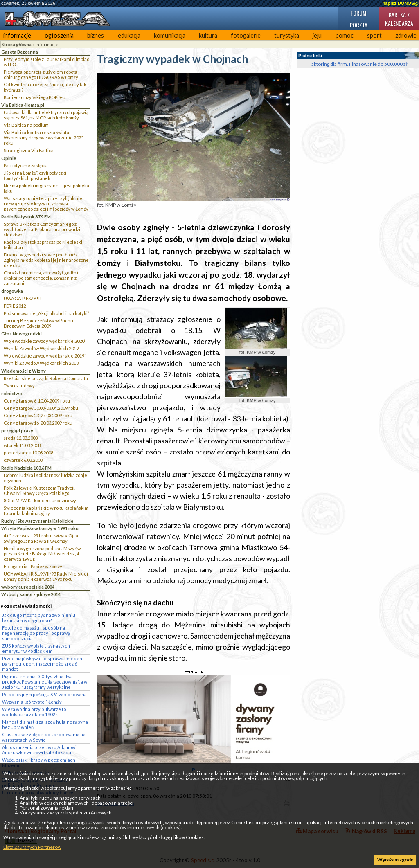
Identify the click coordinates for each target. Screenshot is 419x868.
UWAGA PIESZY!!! (23, 298)
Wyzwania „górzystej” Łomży (32, 702)
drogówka (12, 291)
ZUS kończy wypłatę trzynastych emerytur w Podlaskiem (36, 648)
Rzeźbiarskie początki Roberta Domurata (46, 378)
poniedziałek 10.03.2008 (28, 453)
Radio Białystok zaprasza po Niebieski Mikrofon (43, 245)
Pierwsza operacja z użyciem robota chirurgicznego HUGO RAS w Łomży (41, 74)
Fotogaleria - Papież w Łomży (33, 566)
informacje (17, 35)
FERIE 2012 (15, 306)
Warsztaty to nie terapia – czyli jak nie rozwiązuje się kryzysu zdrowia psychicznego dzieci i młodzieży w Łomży (46, 204)
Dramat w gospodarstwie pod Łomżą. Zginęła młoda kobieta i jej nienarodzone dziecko (46, 260)
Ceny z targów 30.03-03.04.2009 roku (41, 408)
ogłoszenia (59, 35)
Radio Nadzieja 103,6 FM (26, 468)
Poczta (359, 25)
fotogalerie (246, 35)
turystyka (287, 35)
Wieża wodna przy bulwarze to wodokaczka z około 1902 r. (34, 712)
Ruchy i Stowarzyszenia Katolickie (37, 521)
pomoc (345, 35)
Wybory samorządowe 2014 (31, 594)
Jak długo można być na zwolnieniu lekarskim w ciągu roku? (39, 618)
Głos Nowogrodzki (21, 334)
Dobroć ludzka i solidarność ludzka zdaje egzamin (45, 478)
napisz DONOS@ (401, 3)
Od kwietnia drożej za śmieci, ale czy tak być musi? (45, 87)
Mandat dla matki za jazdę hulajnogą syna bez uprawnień (45, 724)
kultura (208, 35)
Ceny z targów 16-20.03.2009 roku (38, 423)
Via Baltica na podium (26, 125)
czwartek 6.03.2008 (23, 460)
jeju (317, 35)
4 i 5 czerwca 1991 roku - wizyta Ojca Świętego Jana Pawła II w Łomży (41, 538)
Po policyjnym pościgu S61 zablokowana (44, 694)
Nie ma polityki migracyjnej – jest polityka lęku (46, 188)
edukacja (129, 35)
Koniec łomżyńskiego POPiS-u (35, 97)
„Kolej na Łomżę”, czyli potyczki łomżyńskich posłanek (35, 175)
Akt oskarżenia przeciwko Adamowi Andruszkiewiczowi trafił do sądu (39, 750)
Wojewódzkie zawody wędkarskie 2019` (45, 356)
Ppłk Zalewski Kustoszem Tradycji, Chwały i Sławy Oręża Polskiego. (39, 490)
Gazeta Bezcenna (20, 52)
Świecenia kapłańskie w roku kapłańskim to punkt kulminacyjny (46, 510)
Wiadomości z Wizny (24, 371)
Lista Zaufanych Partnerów (32, 847)
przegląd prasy (17, 431)
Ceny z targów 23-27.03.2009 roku (38, 415)
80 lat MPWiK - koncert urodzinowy (40, 500)
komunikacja (170, 35)
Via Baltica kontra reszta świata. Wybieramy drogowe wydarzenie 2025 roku (44, 138)
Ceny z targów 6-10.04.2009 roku (37, 401)
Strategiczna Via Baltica (29, 150)
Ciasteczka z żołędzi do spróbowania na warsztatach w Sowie (44, 737)
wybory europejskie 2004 (28, 587)
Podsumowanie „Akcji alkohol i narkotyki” (46, 313)
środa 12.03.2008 (21, 438)
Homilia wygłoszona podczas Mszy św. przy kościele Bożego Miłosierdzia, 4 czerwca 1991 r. (43, 554)
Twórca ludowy (19, 386)
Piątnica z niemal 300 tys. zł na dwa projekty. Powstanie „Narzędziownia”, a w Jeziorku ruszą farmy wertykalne (45, 682)
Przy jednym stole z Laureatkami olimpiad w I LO (47, 62)
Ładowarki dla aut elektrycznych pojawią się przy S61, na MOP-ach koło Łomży (46, 115)
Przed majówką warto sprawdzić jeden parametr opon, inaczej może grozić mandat (42, 664)
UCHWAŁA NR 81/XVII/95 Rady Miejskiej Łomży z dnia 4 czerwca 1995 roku (46, 576)
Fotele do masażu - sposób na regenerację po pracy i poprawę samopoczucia (36, 633)
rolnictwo (12, 393)
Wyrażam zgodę (395, 860)
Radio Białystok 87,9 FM (26, 217)
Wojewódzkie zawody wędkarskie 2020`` (45, 341)
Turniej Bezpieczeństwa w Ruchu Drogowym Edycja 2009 (38, 323)
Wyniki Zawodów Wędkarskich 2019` (42, 348)
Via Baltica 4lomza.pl (23, 105)
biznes (96, 35)
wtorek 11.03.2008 (22, 445)
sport (374, 35)
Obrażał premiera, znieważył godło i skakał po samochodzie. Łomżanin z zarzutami (41, 278)
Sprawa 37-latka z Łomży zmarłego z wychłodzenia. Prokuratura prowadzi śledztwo (42, 229)
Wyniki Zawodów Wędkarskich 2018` (42, 363)
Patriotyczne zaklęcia (26, 165)
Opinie (9, 158)
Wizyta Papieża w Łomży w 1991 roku (40, 528)
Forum (358, 13)
